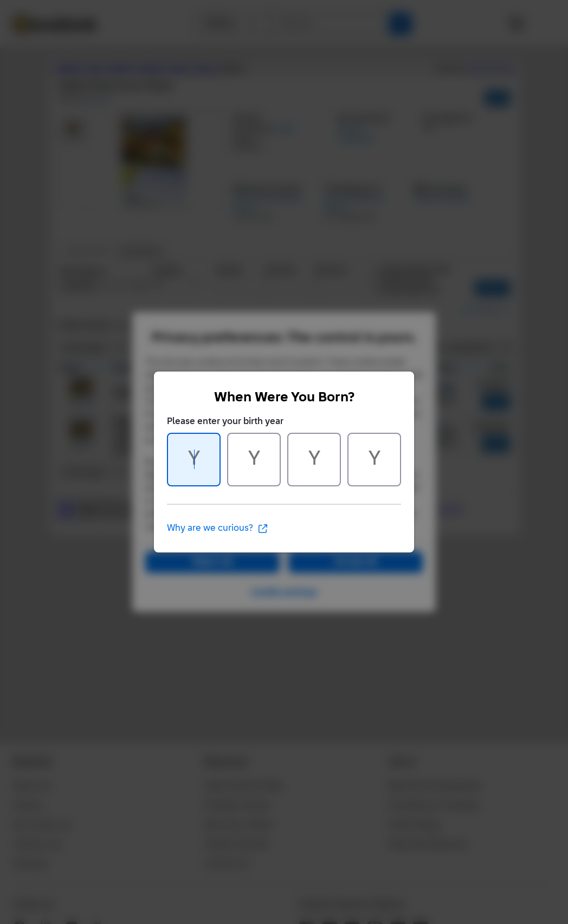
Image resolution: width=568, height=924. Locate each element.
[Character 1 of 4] (194, 460)
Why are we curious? (218, 529)
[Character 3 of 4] (314, 460)
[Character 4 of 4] (374, 460)
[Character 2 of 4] (254, 460)
